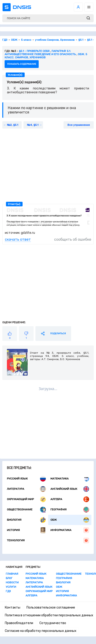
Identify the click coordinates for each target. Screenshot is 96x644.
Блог (9, 578)
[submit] (88, 18)
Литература (26, 489)
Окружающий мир (26, 499)
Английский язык (70, 489)
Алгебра (70, 499)
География (70, 510)
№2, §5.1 (13, 125)
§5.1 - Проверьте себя (34, 51)
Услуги (11, 587)
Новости (12, 582)
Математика (70, 479)
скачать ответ (18, 239)
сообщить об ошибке (73, 239)
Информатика (70, 530)
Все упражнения (79, 125)
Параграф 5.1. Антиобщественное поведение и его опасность (40, 53)
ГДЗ (8, 591)
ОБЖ (70, 520)
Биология (26, 520)
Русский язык (26, 479)
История (26, 530)
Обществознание (26, 510)
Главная (12, 574)
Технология (48, 540)
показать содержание (22, 64)
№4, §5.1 (33, 125)
